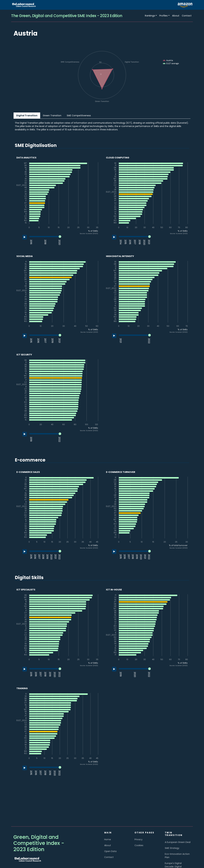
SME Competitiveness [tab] (79, 115)
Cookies (139, 845)
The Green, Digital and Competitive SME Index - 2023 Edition (67, 16)
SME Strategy (172, 848)
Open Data (110, 851)
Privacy (138, 839)
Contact (187, 16)
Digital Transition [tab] (27, 115)
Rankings (150, 16)
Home (108, 839)
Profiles (164, 16)
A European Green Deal (178, 842)
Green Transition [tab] (52, 115)
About (176, 16)
